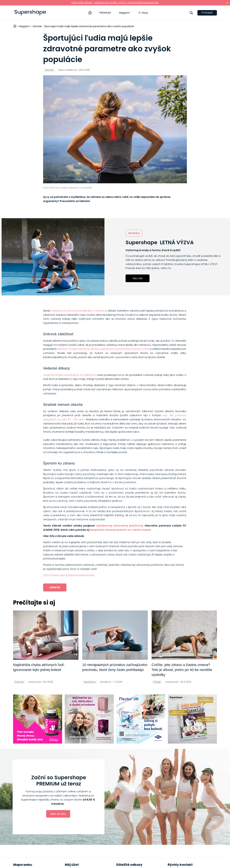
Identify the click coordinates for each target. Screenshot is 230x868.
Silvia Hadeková (67, 70)
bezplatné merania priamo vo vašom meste (120, 530)
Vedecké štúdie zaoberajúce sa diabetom (70, 375)
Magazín (124, 13)
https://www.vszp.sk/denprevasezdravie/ (69, 575)
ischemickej (123, 349)
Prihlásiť (207, 13)
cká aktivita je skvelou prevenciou (94, 349)
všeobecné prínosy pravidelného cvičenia (78, 311)
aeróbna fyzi (65, 349)
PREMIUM (105, 13)
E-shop (143, 13)
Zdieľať (55, 587)
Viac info (138, 278)
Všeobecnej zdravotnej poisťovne (119, 526)
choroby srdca (140, 349)
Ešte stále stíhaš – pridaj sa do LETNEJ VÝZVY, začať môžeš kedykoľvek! (115, 3)
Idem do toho (58, 814)
